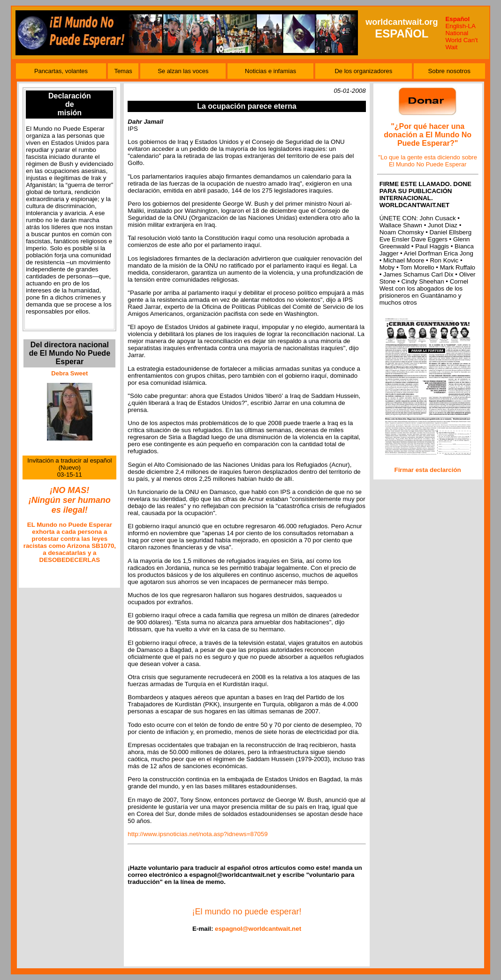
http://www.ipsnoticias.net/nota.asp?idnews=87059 (197, 834)
